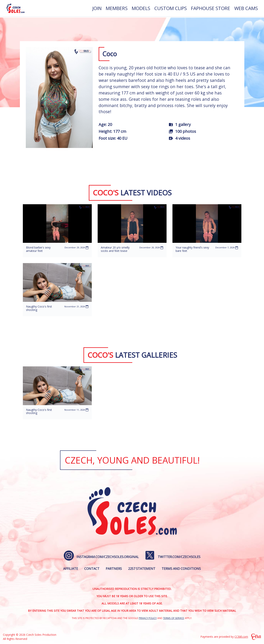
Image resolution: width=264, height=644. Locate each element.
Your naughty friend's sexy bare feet (192, 249)
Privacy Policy (148, 618)
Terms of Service (174, 618)
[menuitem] (97, 9)
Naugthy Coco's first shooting (39, 308)
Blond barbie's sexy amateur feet (38, 249)
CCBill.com (241, 637)
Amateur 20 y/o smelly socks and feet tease (115, 249)
